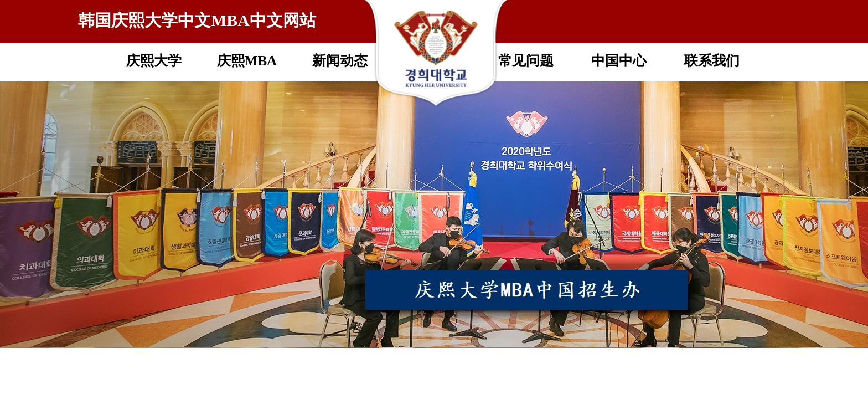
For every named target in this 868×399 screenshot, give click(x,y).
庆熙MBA (247, 61)
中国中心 (619, 61)
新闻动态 (340, 61)
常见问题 (526, 61)
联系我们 (712, 61)
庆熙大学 (154, 61)
